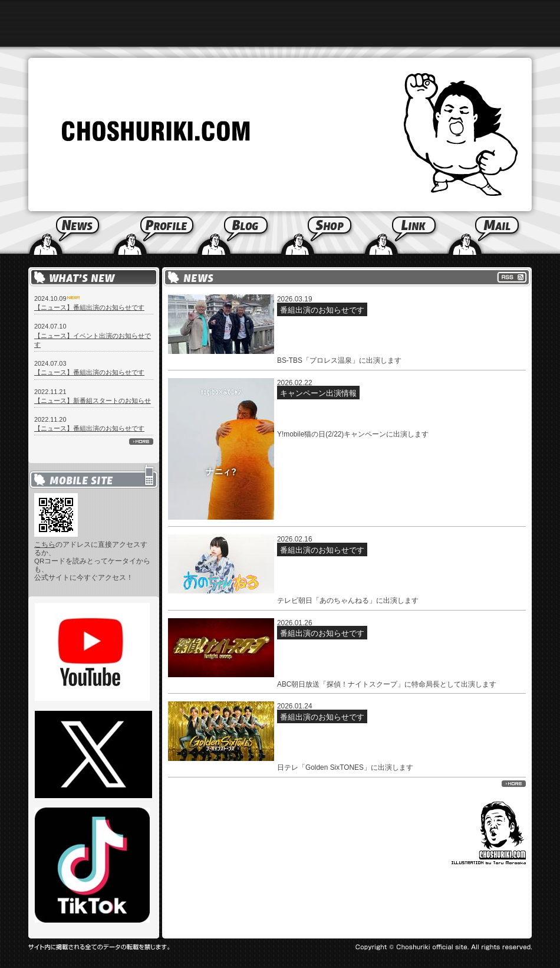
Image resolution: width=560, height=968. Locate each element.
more (141, 442)
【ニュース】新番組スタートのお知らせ (93, 401)
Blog (238, 233)
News (56, 233)
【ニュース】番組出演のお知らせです (89, 307)
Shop (321, 233)
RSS (512, 277)
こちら (45, 544)
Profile (154, 233)
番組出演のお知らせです (322, 310)
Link (405, 233)
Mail (503, 233)
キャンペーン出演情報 (318, 393)
